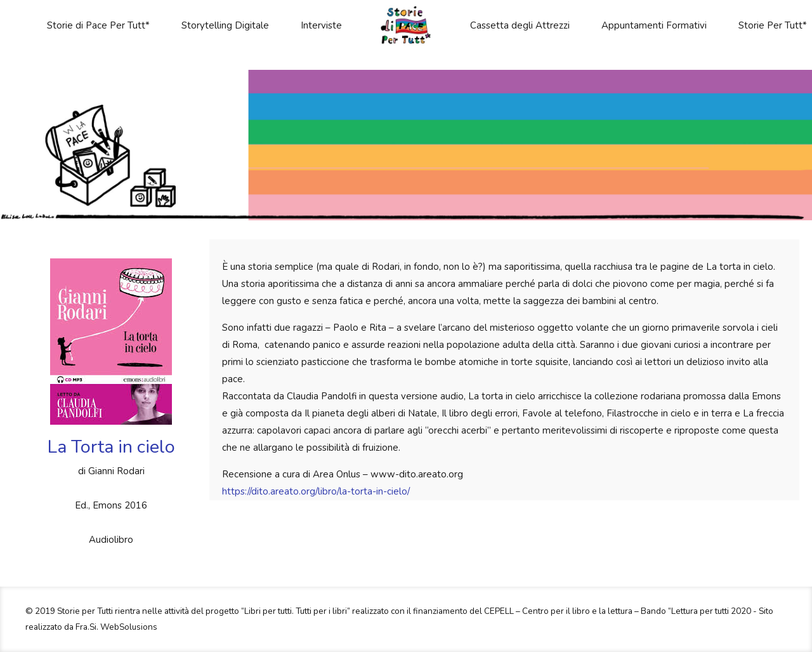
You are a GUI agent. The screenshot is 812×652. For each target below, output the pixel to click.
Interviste (321, 25)
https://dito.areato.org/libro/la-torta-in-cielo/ (316, 491)
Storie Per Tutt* (773, 25)
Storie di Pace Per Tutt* (98, 25)
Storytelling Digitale (225, 25)
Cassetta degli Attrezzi (520, 25)
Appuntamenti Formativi (654, 25)
